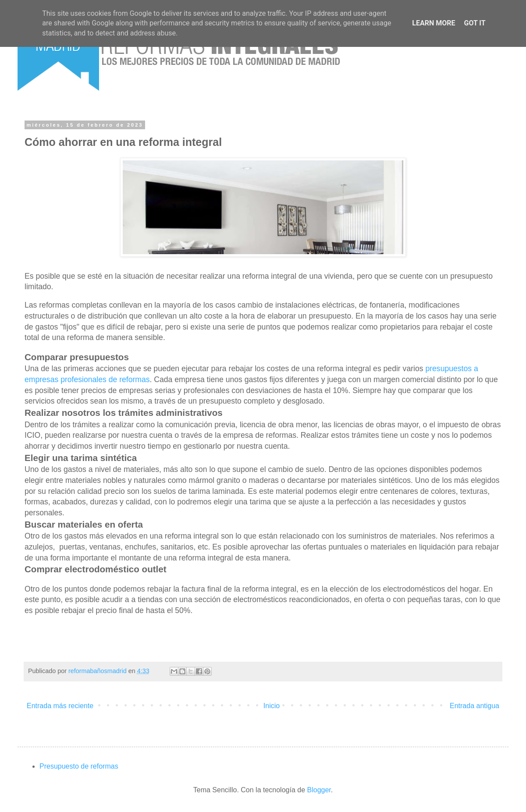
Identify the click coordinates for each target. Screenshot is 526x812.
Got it (474, 23)
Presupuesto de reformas (79, 766)
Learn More (434, 23)
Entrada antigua (474, 706)
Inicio (272, 706)
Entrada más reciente (60, 706)
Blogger (319, 790)
